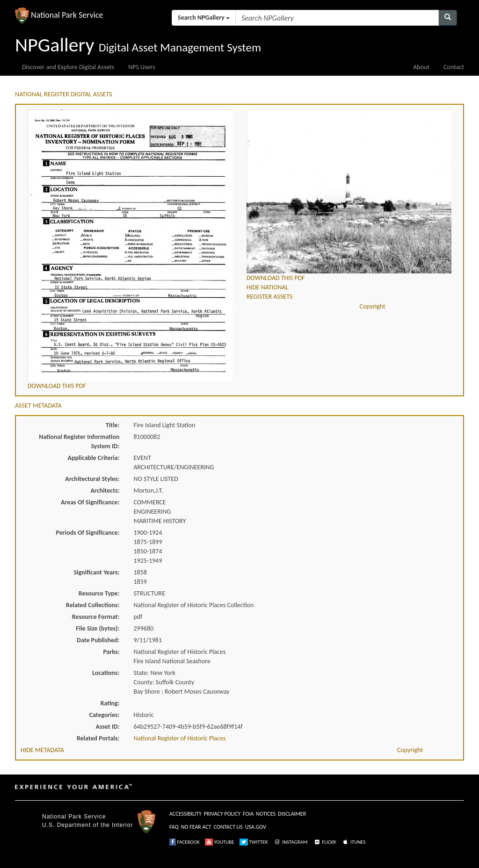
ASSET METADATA (38, 405)
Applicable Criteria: (94, 458)
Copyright (373, 306)
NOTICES (266, 814)
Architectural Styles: (92, 479)
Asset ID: (107, 727)
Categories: (105, 715)
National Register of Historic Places (180, 738)
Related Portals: (98, 738)
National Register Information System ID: (79, 441)
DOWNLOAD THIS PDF (57, 386)
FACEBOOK (185, 842)
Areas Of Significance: (90, 502)
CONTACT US (228, 827)
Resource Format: (96, 617)
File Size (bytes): (98, 628)
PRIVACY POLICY (222, 814)
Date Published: (98, 640)
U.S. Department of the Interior (87, 825)
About (421, 67)
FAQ (174, 827)
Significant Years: (97, 572)
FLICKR (325, 842)
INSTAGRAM (290, 842)
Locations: (106, 673)
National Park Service (74, 817)
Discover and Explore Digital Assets (68, 67)
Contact (454, 67)
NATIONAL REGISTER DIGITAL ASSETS (64, 94)
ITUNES (354, 842)
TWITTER (254, 842)
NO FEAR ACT (196, 827)
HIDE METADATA (42, 750)
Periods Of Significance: (88, 533)
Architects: (105, 491)
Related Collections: (93, 605)
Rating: (110, 703)
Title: (113, 425)
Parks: (111, 652)
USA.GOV (256, 827)
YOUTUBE (220, 842)
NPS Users (142, 67)
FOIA (248, 814)
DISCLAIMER (292, 814)
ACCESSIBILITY (185, 814)
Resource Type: (99, 593)
